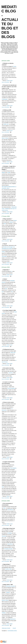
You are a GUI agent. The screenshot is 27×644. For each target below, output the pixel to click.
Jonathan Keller (8, 569)
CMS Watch (4, 256)
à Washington (5, 99)
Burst (5, 224)
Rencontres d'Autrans (10, 586)
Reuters (15, 220)
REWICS (8, 592)
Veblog (3, 252)
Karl (3, 292)
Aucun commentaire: (6, 82)
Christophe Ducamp (8, 549)
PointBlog (10, 533)
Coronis (15, 66)
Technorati (4, 536)
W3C (6, 288)
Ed (12, 292)
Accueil (14, 628)
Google (9, 173)
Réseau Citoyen (5, 600)
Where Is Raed (5, 138)
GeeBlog (4, 613)
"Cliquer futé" (13, 353)
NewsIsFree (10, 544)
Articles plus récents (6, 628)
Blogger (3, 173)
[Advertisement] (14, 57)
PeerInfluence (10, 510)
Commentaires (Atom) (12, 631)
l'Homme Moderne (11, 388)
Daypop (11, 222)
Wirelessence (13, 619)
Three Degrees (13, 468)
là (11, 271)
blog (3, 487)
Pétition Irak (6, 124)
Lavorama (11, 373)
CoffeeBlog (7, 209)
